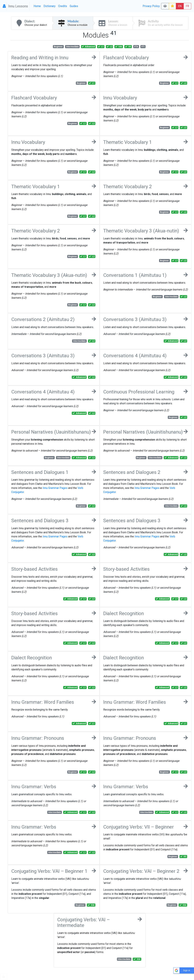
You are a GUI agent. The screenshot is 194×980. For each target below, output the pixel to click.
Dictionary (49, 6)
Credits (63, 6)
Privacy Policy (151, 6)
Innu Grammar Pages (55, 488)
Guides (74, 6)
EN (180, 6)
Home (37, 6)
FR (187, 6)
